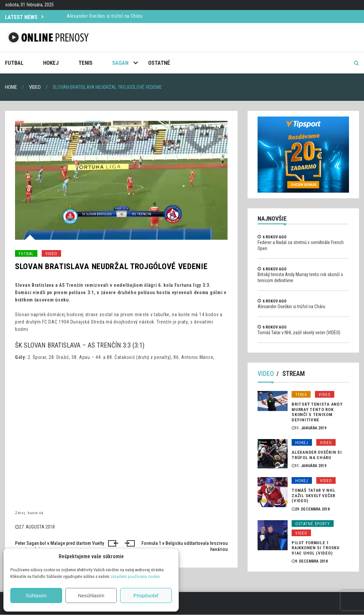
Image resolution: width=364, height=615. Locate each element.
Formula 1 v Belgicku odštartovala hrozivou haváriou (185, 546)
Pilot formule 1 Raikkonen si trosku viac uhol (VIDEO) (315, 548)
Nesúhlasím (91, 595)
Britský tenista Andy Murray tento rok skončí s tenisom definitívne (317, 412)
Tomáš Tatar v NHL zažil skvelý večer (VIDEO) (299, 333)
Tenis (85, 63)
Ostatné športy (313, 524)
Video (51, 254)
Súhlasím (36, 595)
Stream (294, 374)
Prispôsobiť (146, 595)
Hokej (51, 63)
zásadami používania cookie (135, 576)
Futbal (14, 63)
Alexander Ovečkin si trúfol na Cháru (105, 16)
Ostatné (159, 63)
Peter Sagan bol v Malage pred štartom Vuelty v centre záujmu (60, 546)
